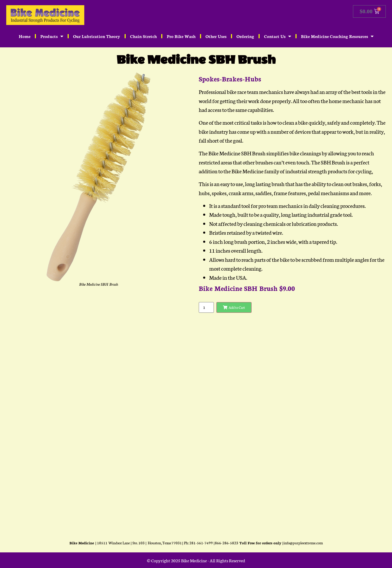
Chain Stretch (143, 36)
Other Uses (216, 36)
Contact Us (278, 36)
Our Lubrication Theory (97, 36)
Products (52, 36)
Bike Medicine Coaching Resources (337, 36)
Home (25, 36)
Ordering (245, 36)
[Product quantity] (206, 307)
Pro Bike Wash (181, 36)
